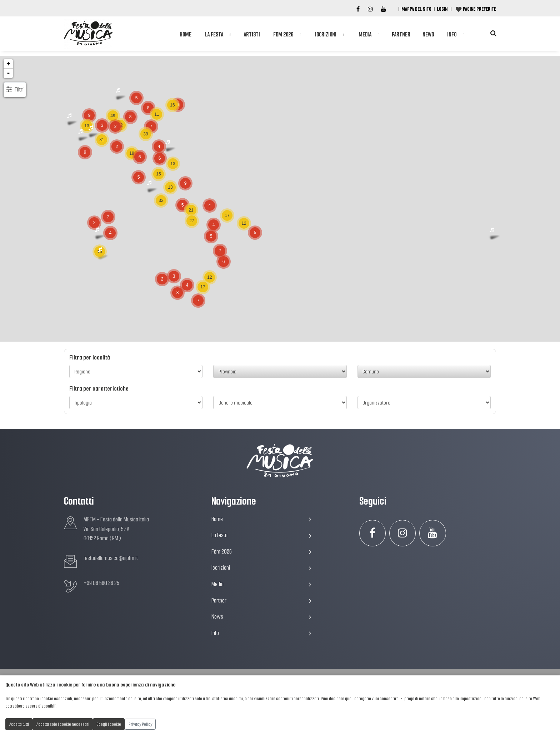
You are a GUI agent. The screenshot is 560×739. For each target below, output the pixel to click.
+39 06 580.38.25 (101, 583)
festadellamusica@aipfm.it (111, 558)
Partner (401, 36)
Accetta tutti (19, 724)
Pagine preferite (479, 9)
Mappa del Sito (416, 9)
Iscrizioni (326, 36)
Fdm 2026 (283, 36)
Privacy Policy (140, 724)
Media (365, 36)
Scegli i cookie (109, 724)
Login (442, 9)
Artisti (252, 36)
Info (452, 36)
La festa (214, 36)
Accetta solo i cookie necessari (63, 724)
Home (186, 36)
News (428, 36)
